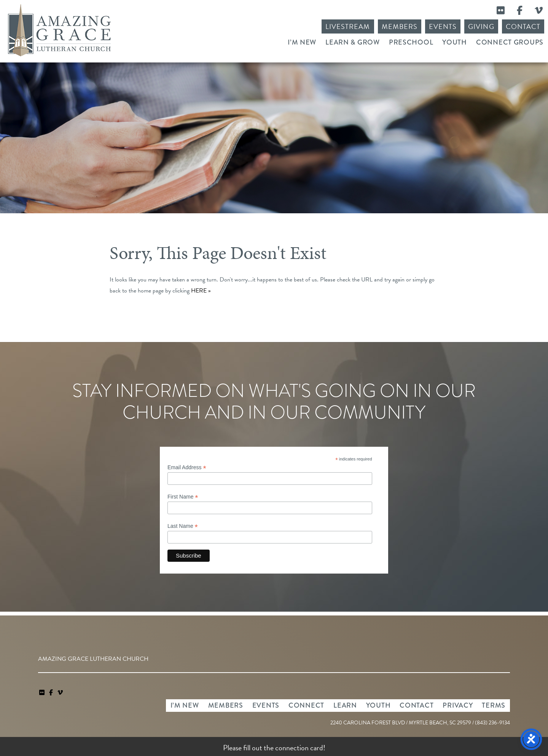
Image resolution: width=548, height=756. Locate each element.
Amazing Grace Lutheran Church (59, 30)
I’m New (302, 42)
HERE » (201, 291)
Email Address (187, 468)
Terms (494, 705)
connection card (299, 748)
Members (400, 26)
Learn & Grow (353, 42)
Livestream (348, 26)
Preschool (411, 42)
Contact (523, 26)
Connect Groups (510, 42)
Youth (455, 42)
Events (443, 26)
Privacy (458, 705)
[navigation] (60, 693)
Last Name (183, 526)
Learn (345, 705)
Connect (306, 705)
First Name (183, 497)
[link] (43, 693)
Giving (481, 26)
